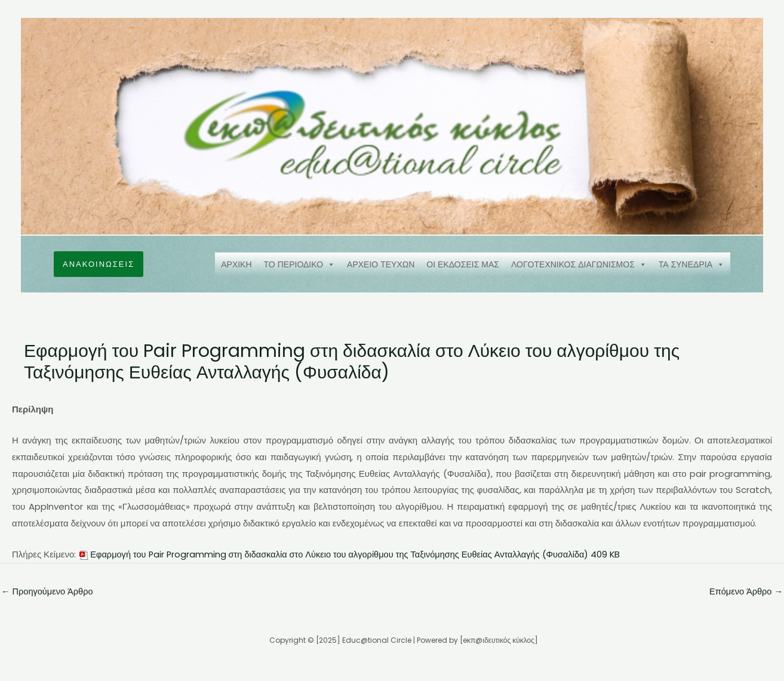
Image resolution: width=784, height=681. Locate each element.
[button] (99, 264)
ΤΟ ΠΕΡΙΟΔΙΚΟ (300, 264)
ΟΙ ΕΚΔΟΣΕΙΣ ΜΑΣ (463, 264)
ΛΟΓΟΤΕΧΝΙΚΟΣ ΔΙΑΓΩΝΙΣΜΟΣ (579, 264)
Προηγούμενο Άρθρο (48, 592)
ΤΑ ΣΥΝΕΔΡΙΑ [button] (691, 264)
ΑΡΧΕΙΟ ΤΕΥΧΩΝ (381, 264)
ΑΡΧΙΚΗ (236, 264)
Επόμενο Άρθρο (745, 592)
